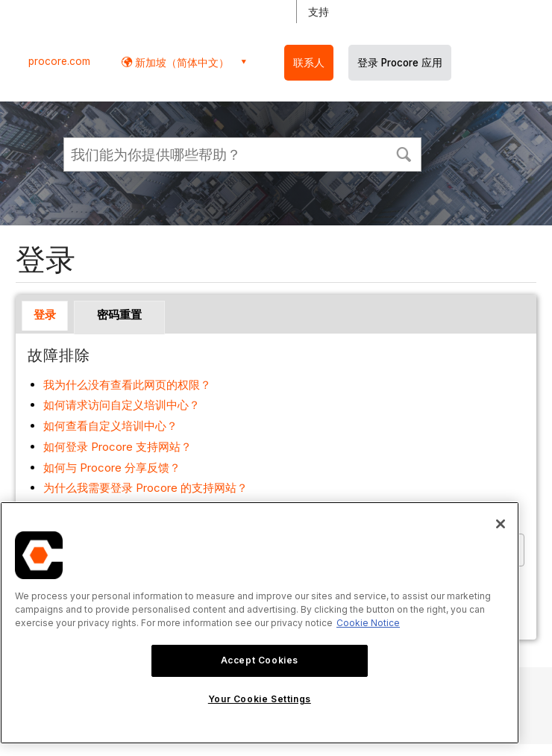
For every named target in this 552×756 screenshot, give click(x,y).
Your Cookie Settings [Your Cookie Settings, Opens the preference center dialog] (260, 699)
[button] (404, 153)
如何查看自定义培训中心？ (110, 426)
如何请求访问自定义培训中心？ (122, 405)
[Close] (501, 524)
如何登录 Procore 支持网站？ (117, 447)
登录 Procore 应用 (400, 63)
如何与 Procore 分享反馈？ (112, 468)
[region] (260, 623)
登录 (45, 315)
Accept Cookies (260, 660)
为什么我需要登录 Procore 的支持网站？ (145, 488)
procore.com (59, 61)
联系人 (309, 63)
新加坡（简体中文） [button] (181, 62)
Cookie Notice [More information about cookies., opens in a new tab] (368, 623)
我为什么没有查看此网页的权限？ (127, 385)
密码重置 (119, 315)
